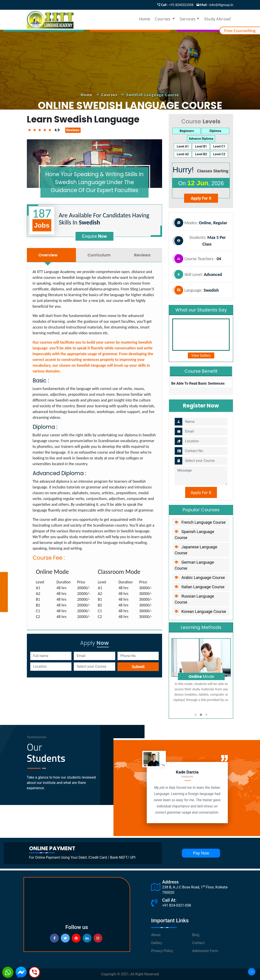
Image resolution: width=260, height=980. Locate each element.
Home (145, 20)
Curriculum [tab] (99, 255)
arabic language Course (200, 578)
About (156, 935)
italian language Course (199, 587)
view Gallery (201, 355)
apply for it (201, 198)
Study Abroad (217, 20)
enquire (95, 236)
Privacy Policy (162, 951)
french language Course (200, 522)
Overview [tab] (48, 255)
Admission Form (205, 951)
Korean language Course (200, 611)
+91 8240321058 (181, 5)
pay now (201, 853)
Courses (163, 20)
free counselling (240, 31)
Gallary (157, 943)
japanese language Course (196, 550)
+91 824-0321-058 (177, 905)
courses (110, 95)
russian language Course (194, 599)
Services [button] (188, 20)
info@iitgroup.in (221, 5)
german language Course (194, 565)
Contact (198, 943)
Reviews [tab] (142, 255)
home (87, 95)
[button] (196, 715)
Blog (196, 935)
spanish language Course (194, 535)
